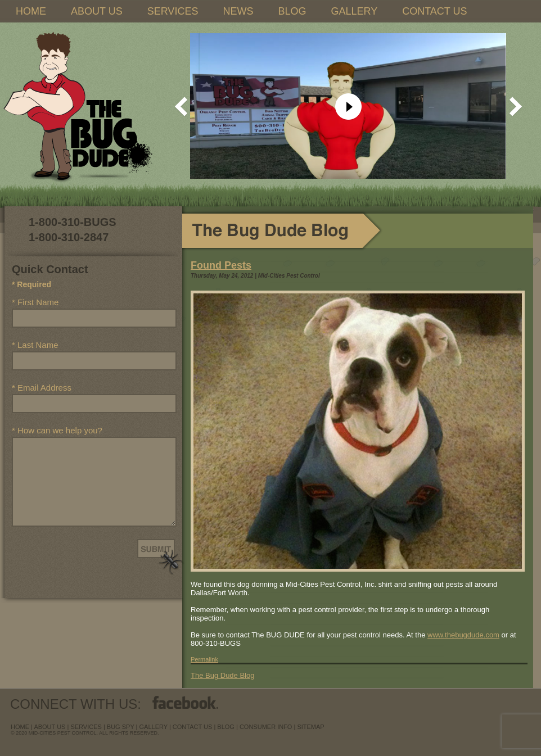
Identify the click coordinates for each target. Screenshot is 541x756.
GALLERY (354, 11)
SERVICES (173, 11)
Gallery (154, 727)
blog (226, 727)
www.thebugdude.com (463, 635)
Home (20, 727)
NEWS (238, 11)
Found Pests (221, 265)
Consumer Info (266, 727)
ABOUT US (97, 11)
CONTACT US (434, 11)
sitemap (310, 727)
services (86, 727)
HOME (31, 11)
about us (49, 727)
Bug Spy (121, 727)
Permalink (204, 659)
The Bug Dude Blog (222, 675)
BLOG (292, 11)
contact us (193, 727)
